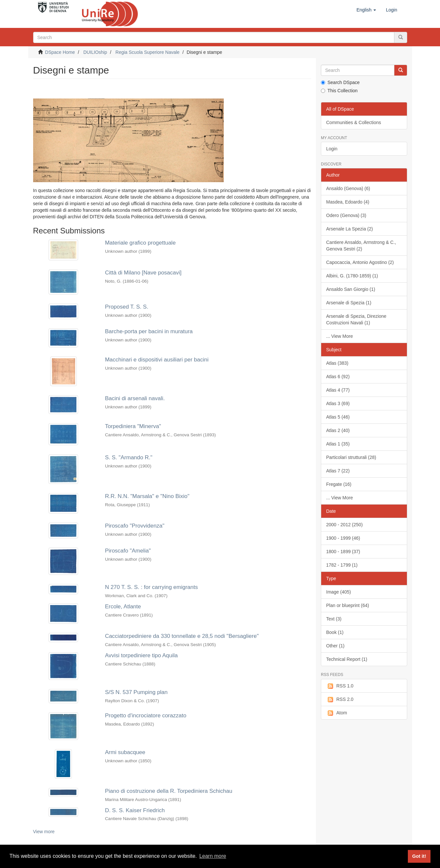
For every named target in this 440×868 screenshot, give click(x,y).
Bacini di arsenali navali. (135, 398)
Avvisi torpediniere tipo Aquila (141, 655)
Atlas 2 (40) (338, 430)
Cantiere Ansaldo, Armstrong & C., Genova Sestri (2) (361, 246)
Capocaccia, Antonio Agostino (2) (360, 262)
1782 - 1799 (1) (342, 565)
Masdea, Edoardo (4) (348, 202)
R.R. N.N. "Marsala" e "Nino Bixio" (147, 496)
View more (44, 832)
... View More (339, 336)
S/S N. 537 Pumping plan (136, 692)
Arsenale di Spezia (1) (349, 303)
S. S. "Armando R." (129, 457)
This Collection (339, 91)
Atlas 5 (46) (338, 417)
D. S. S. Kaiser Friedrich (135, 810)
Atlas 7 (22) (338, 471)
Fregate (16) (339, 484)
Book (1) (335, 632)
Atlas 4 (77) (338, 390)
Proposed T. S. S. (127, 307)
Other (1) (335, 646)
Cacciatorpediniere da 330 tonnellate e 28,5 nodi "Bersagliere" (182, 636)
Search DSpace (340, 82)
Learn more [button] (213, 856)
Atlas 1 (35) (338, 444)
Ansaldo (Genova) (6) (348, 188)
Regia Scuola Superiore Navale (147, 52)
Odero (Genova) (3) (346, 215)
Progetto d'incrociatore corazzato (146, 716)
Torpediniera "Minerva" (133, 426)
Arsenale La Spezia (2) (349, 229)
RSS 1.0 (340, 686)
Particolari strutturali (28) (351, 457)
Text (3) (334, 619)
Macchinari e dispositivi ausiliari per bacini (157, 360)
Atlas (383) (337, 363)
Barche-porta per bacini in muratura (149, 331)
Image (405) (338, 592)
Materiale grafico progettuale (140, 243)
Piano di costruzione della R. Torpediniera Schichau (169, 791)
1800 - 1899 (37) (343, 552)
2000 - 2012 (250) (344, 525)
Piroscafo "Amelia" (128, 551)
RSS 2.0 (340, 700)
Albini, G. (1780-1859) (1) (352, 276)
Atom (337, 713)
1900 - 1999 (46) (343, 538)
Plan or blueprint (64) (348, 605)
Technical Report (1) (347, 659)
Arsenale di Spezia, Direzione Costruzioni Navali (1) (356, 319)
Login (332, 149)
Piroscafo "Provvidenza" (135, 526)
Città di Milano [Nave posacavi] (143, 273)
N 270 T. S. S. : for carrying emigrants (151, 587)
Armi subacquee (125, 752)
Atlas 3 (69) (338, 403)
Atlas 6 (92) (338, 377)
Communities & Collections (354, 122)
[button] (366, 10)
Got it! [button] (419, 856)
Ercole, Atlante (123, 607)
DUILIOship (95, 52)
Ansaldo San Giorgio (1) (351, 289)
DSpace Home (60, 52)
